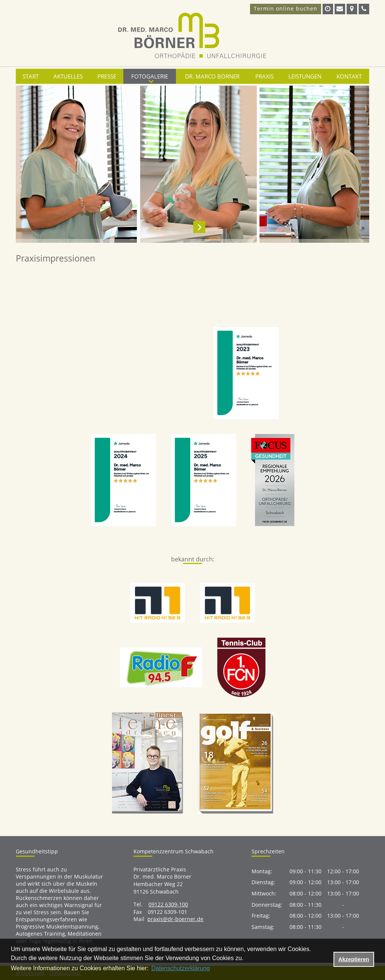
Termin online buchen (286, 8)
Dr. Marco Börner (212, 76)
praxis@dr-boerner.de (175, 919)
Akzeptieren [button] (354, 959)
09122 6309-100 (168, 904)
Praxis (264, 76)
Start (31, 76)
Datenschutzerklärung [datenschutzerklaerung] (181, 968)
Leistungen (305, 76)
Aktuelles (68, 76)
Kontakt (349, 76)
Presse (107, 76)
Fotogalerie (150, 76)
